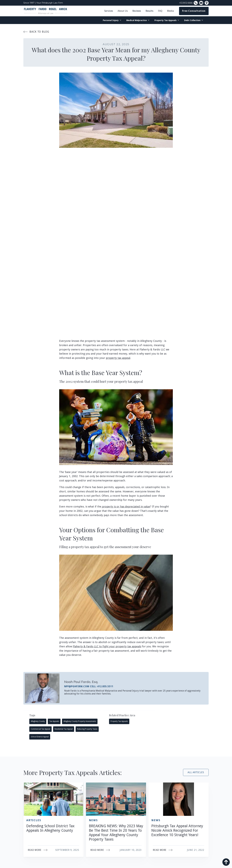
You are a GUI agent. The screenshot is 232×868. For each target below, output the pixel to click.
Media (170, 11)
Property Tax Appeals (165, 20)
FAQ (160, 11)
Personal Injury (111, 20)
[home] (46, 11)
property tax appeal (118, 358)
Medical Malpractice (137, 20)
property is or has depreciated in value (126, 507)
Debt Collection (192, 20)
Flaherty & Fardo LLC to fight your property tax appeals (107, 646)
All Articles (196, 772)
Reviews (137, 11)
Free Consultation (194, 11)
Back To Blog (36, 32)
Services (109, 11)
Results (149, 11)
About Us (123, 11)
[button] (123, 11)
